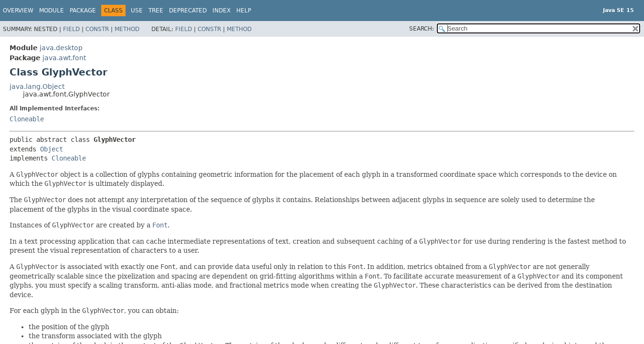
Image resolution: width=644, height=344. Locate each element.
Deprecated (188, 11)
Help (244, 11)
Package (83, 11)
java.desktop (61, 48)
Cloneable (27, 119)
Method (127, 29)
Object (52, 149)
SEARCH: (422, 29)
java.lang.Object (37, 86)
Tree (156, 11)
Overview (18, 11)
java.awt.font (64, 58)
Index (222, 11)
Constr (97, 29)
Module (52, 11)
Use (137, 11)
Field (71, 29)
